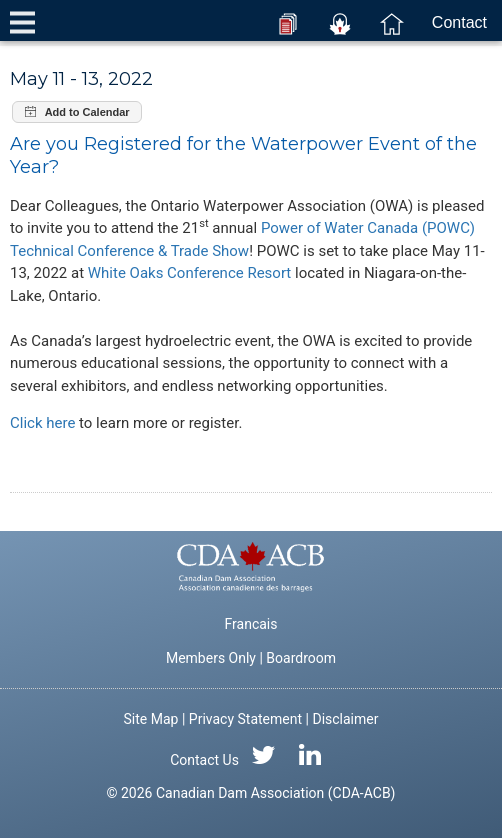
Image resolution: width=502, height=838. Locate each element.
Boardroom (301, 658)
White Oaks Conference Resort (190, 273)
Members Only (211, 658)
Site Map (151, 719)
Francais (251, 624)
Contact (459, 22)
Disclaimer (345, 719)
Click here (42, 423)
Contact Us (204, 760)
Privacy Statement (245, 719)
